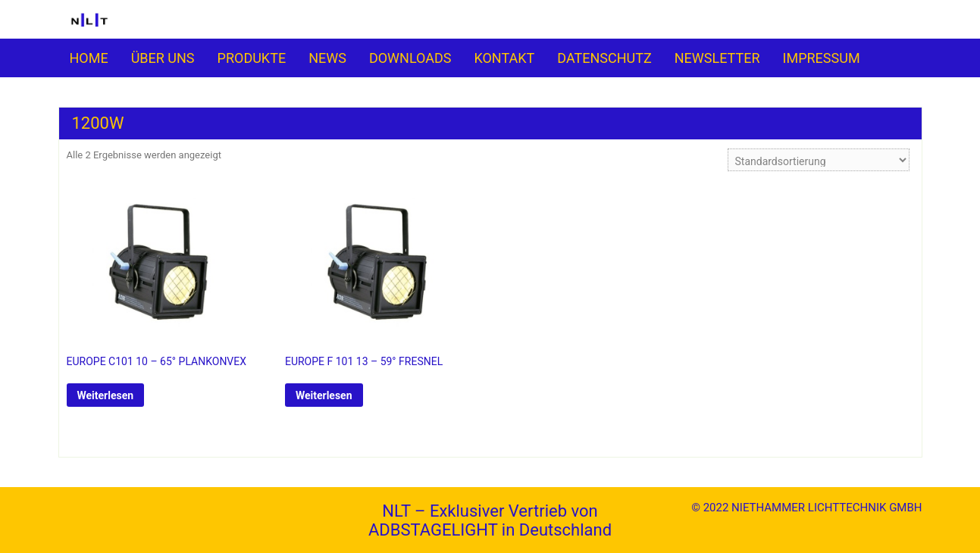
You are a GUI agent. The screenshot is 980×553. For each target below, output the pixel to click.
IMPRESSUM (822, 58)
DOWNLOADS (410, 58)
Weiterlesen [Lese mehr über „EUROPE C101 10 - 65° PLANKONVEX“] (106, 395)
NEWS (327, 58)
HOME (89, 58)
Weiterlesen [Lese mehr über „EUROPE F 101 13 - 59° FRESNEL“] (324, 395)
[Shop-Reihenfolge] (819, 160)
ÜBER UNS (163, 58)
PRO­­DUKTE (252, 58)
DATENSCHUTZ (604, 58)
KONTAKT (504, 58)
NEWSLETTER (717, 58)
